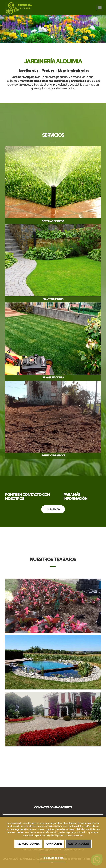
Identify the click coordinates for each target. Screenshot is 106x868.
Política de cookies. (53, 858)
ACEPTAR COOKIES (79, 844)
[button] (8, 27)
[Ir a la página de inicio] (17, 8)
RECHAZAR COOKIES (28, 844)
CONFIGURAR (54, 844)
